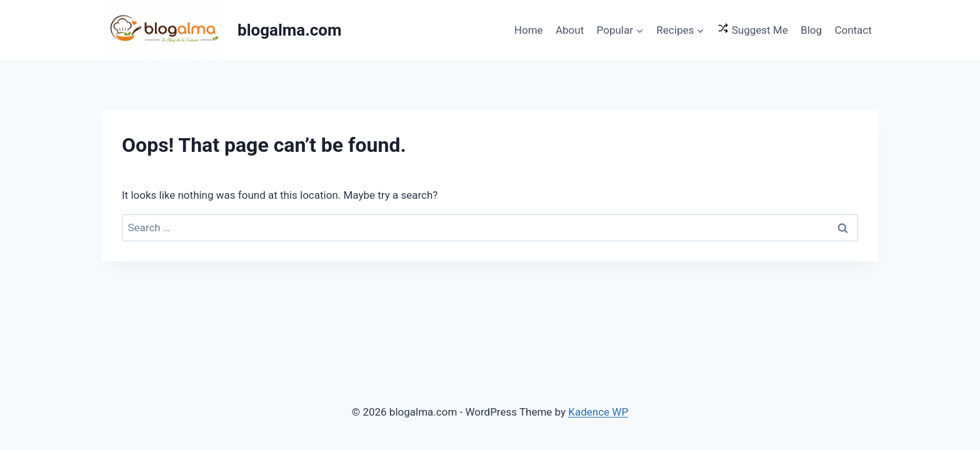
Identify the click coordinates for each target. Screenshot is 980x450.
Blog (811, 30)
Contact (853, 30)
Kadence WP (598, 412)
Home (529, 30)
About (570, 30)
